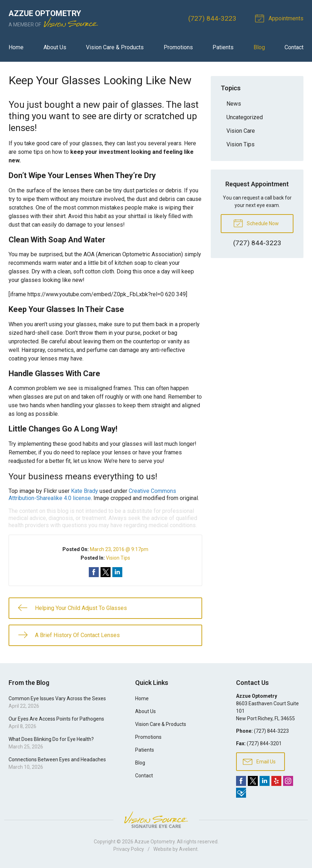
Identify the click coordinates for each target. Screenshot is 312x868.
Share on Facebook (94, 572)
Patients (223, 47)
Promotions (178, 47)
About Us (55, 47)
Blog (259, 47)
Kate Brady (85, 491)
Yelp (276, 781)
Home (16, 47)
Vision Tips (118, 558)
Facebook (241, 781)
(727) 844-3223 (212, 18)
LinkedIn (265, 781)
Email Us (259, 761)
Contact (294, 47)
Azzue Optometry (155, 842)
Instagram (288, 781)
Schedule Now (256, 223)
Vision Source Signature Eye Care (156, 820)
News (234, 104)
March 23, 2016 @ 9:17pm (119, 549)
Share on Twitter (106, 572)
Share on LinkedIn (117, 572)
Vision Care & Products (115, 47)
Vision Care (241, 131)
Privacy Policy (129, 849)
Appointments (280, 18)
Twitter (253, 781)
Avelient (188, 849)
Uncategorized (245, 117)
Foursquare (241, 793)
